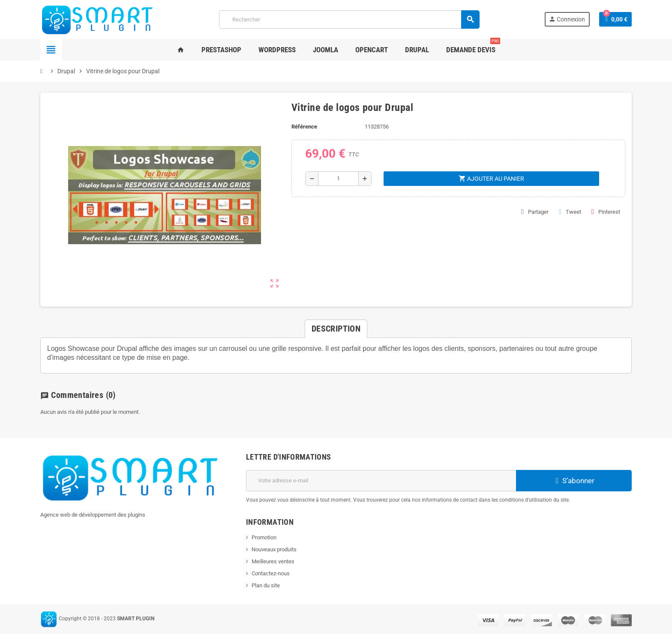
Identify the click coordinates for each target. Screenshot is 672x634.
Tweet (570, 212)
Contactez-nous (271, 573)
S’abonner (574, 481)
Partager (535, 212)
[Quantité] (338, 179)
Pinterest (606, 212)
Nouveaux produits (274, 549)
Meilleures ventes (273, 561)
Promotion (264, 537)
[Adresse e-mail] (381, 481)
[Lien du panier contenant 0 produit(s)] (615, 19)
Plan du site (266, 585)
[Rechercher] (349, 19)
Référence (304, 127)
